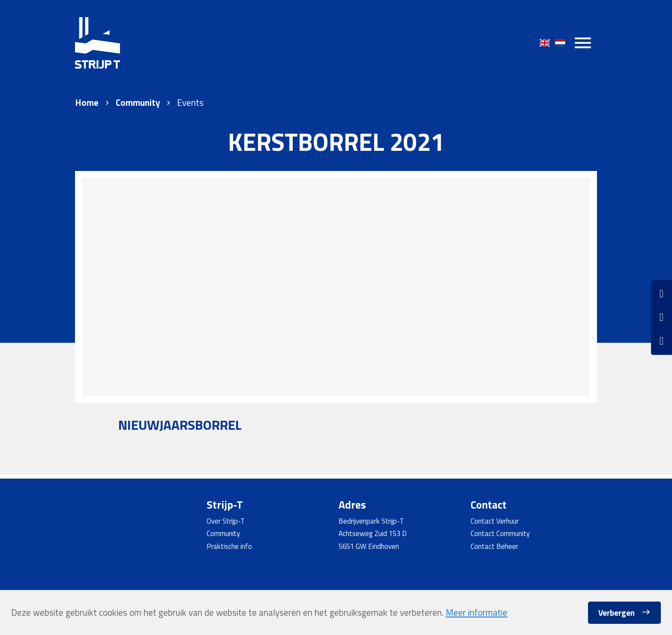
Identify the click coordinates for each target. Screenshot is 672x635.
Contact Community (500, 533)
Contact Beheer (494, 546)
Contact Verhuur (495, 521)
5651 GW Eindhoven (369, 546)
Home (87, 103)
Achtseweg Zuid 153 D (373, 533)
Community (138, 103)
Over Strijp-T (226, 521)
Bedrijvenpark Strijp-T (371, 521)
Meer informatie (477, 612)
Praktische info (229, 546)
